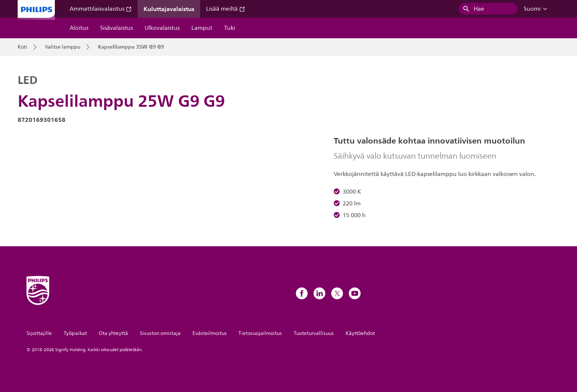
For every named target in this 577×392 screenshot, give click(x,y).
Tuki (230, 28)
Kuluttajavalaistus (169, 9)
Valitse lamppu (63, 47)
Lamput (202, 28)
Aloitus (79, 28)
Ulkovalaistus (162, 28)
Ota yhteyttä (113, 333)
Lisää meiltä (226, 9)
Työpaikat (75, 333)
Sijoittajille (39, 333)
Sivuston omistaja (160, 333)
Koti (22, 47)
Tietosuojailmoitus (260, 333)
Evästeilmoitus (210, 333)
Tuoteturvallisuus (314, 333)
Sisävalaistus (116, 28)
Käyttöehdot (360, 333)
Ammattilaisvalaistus (101, 9)
